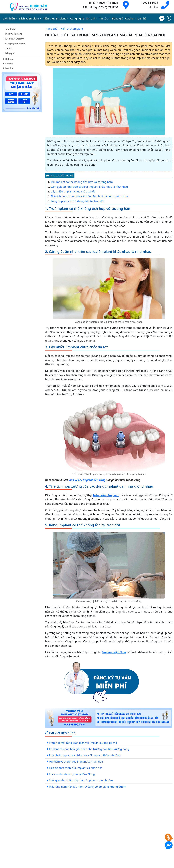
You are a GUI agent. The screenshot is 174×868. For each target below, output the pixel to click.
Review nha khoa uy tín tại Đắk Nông (72, 774)
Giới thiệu (10, 29)
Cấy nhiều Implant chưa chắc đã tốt (73, 191)
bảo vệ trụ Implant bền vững (87, 480)
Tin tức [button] (103, 18)
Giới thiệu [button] (9, 18)
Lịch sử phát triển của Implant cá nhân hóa (76, 768)
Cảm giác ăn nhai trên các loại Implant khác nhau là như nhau (89, 187)
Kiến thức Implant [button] (55, 18)
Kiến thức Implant (15, 39)
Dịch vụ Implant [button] (29, 18)
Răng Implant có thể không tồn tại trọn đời (77, 201)
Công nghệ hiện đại (15, 44)
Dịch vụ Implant (14, 34)
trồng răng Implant (106, 495)
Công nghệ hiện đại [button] (82, 18)
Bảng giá (118, 18)
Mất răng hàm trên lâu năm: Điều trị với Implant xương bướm (88, 787)
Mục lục (9, 68)
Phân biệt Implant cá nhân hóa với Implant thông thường (85, 755)
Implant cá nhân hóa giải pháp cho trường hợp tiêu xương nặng (89, 749)
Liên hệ (142, 18)
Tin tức (9, 48)
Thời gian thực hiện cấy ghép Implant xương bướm (81, 780)
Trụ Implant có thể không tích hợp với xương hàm (82, 182)
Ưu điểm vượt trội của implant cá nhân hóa (76, 762)
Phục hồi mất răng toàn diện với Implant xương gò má (83, 743)
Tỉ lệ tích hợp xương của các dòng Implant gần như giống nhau (90, 196)
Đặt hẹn (130, 18)
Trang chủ (51, 29)
